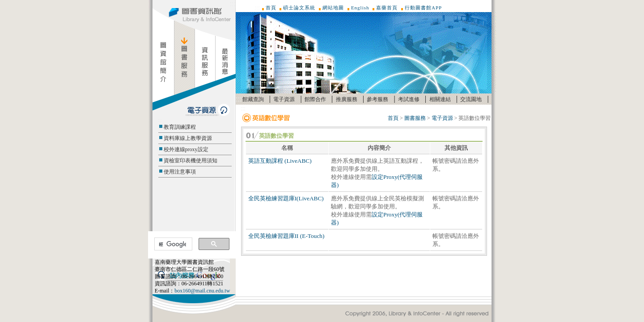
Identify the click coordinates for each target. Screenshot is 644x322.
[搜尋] (172, 244)
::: (233, 4)
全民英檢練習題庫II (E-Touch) (286, 236)
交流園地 (471, 99)
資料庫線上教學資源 (188, 138)
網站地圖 (333, 8)
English (360, 8)
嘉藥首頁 (387, 8)
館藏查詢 (253, 99)
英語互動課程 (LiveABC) (280, 161)
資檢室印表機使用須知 (191, 161)
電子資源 (284, 99)
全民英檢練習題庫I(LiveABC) (286, 198)
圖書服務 (415, 118)
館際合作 (315, 99)
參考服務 (377, 99)
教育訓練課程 (180, 127)
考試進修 (409, 99)
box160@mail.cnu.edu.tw (202, 291)
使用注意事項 (180, 172)
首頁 (271, 8)
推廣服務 (347, 99)
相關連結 (440, 99)
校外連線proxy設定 (186, 149)
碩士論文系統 (299, 8)
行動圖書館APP (423, 8)
